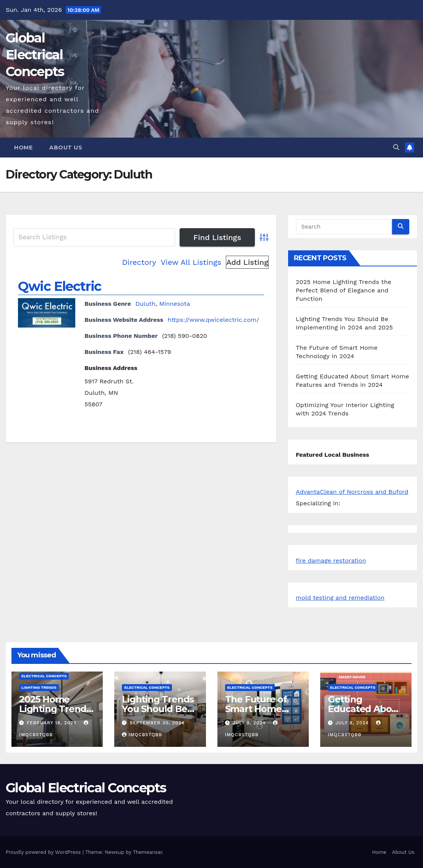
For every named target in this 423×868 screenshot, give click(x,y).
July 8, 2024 (353, 723)
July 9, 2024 (250, 723)
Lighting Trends (39, 687)
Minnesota (175, 304)
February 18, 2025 (53, 723)
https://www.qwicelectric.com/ (213, 320)
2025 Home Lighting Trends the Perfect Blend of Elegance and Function (344, 290)
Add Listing (247, 262)
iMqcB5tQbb (142, 735)
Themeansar (148, 852)
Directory (139, 262)
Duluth (145, 304)
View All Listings (191, 262)
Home (23, 148)
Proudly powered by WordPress (44, 852)
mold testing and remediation (340, 598)
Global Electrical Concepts (35, 55)
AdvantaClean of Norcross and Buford (352, 492)
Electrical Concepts (44, 676)
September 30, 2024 (157, 723)
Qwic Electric (60, 286)
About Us (66, 148)
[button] (396, 147)
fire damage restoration (331, 561)
